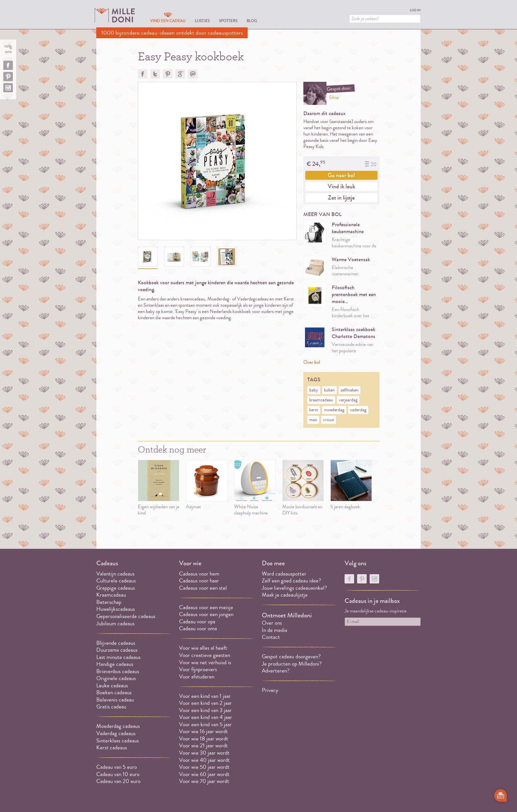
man (313, 420)
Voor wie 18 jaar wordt (204, 739)
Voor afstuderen (197, 677)
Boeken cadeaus (114, 692)
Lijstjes (202, 21)
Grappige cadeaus (116, 588)
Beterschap (109, 602)
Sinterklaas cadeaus (118, 741)
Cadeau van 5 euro (117, 767)
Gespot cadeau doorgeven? (291, 656)
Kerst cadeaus (112, 748)
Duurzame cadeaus (117, 650)
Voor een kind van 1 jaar (205, 696)
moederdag (334, 410)
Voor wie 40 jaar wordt (204, 760)
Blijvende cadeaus (116, 643)
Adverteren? (276, 671)
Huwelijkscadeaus (116, 609)
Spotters (228, 21)
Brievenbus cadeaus (118, 671)
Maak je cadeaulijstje (285, 595)
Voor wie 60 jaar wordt (204, 774)
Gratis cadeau (111, 707)
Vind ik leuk (341, 186)
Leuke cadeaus (112, 686)
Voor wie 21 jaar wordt (203, 746)
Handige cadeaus (115, 664)
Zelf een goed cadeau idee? (291, 581)
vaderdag (358, 410)
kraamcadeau (321, 400)
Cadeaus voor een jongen (207, 614)
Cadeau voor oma (198, 628)
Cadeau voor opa (197, 622)
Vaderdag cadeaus (116, 733)
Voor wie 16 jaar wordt (203, 731)
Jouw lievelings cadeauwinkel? (294, 588)
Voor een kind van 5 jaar (205, 724)
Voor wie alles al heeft (203, 648)
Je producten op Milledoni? (292, 664)
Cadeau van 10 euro (118, 774)
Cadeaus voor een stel (203, 588)
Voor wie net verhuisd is (205, 662)
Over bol (312, 362)
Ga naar (341, 175)
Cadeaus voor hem (199, 574)
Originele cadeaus (116, 678)
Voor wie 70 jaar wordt (204, 781)
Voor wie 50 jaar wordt (204, 767)
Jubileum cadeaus (115, 624)
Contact (271, 637)
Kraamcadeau (111, 595)
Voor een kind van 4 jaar (206, 717)
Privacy (270, 690)
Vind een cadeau (168, 21)
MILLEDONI (115, 15)
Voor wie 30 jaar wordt (204, 753)
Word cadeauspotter (284, 574)
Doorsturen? (193, 74)
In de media (274, 630)
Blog (252, 21)
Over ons (272, 623)
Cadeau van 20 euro (118, 781)
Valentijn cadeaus (115, 574)
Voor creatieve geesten (205, 655)
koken (329, 390)
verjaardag (348, 400)
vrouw (329, 420)
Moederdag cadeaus (118, 726)
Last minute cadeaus (118, 657)
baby (314, 390)
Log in (415, 10)
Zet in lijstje (341, 198)
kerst (314, 410)
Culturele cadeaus (116, 581)
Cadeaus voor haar (199, 581)
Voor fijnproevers (198, 669)
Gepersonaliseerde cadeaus (126, 616)
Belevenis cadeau (115, 700)
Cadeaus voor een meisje (206, 607)
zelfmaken (350, 390)
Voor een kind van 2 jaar (205, 703)
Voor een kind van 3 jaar (205, 710)
